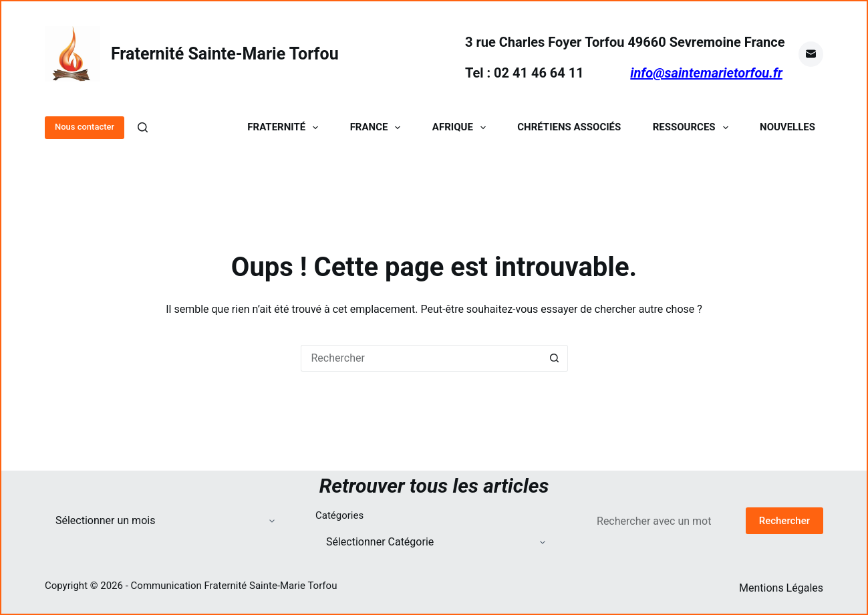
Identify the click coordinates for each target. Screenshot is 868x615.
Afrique (462, 127)
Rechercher (784, 521)
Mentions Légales (781, 588)
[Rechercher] (143, 127)
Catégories (339, 515)
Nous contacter (85, 127)
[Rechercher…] (421, 358)
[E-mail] (811, 54)
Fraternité (285, 127)
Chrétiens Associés (569, 127)
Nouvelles (787, 127)
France (378, 127)
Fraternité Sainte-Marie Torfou (225, 54)
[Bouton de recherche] (555, 358)
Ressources (693, 127)
